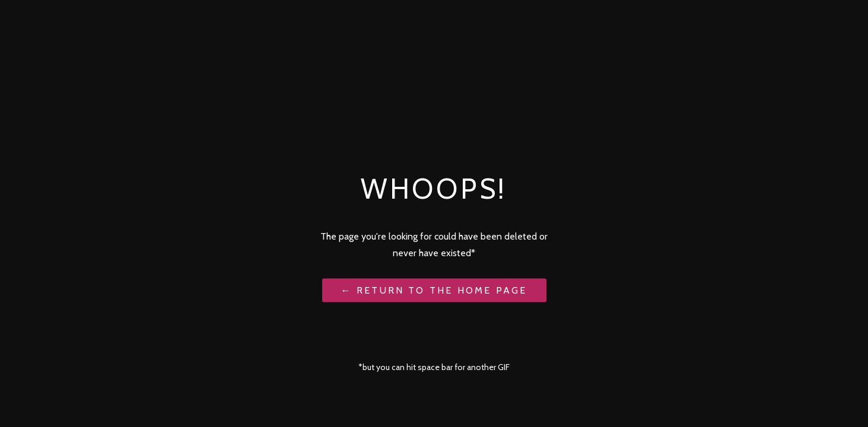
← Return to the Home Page (434, 290)
